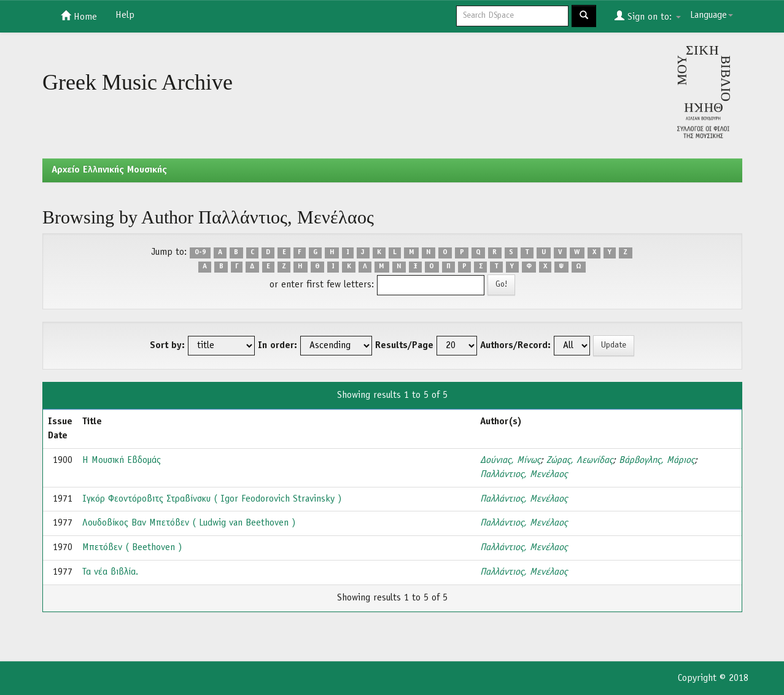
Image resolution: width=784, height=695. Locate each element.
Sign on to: (648, 16)
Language (712, 15)
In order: (278, 346)
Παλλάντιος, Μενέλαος (524, 475)
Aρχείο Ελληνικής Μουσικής (109, 170)
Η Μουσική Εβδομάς (122, 460)
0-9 (200, 253)
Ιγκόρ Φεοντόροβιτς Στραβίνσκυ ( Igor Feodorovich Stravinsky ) (212, 499)
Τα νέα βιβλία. (110, 572)
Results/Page (404, 346)
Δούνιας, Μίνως (510, 460)
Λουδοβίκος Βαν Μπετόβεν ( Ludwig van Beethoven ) (189, 523)
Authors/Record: (515, 346)
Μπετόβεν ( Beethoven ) (132, 548)
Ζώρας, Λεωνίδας (580, 460)
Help (125, 15)
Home (79, 16)
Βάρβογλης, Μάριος (657, 460)
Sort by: (167, 346)
